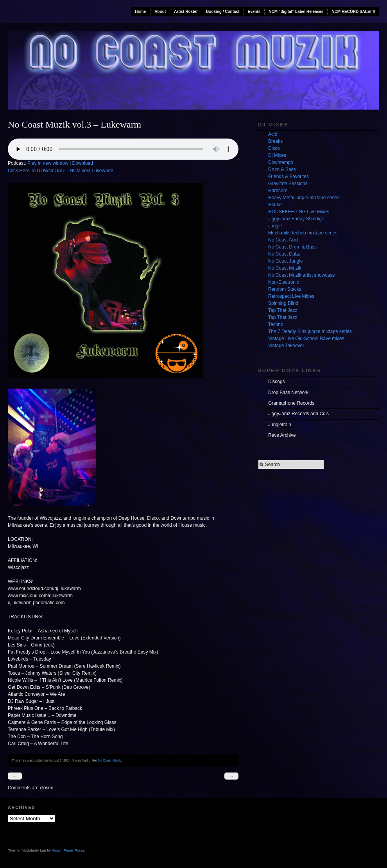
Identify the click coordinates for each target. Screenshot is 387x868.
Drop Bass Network (288, 393)
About (160, 12)
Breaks (275, 141)
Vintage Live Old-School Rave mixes (306, 339)
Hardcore (278, 191)
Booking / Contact (223, 12)
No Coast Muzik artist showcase (302, 275)
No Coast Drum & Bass (292, 247)
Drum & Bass (282, 169)
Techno (276, 324)
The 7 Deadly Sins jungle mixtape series (310, 331)
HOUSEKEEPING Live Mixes (299, 212)
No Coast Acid (283, 240)
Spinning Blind (283, 303)
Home (140, 12)
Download (83, 163)
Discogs (277, 382)
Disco (274, 148)
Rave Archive (282, 435)
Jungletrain (280, 425)
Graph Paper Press (68, 850)
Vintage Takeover (286, 346)
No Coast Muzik (109, 760)
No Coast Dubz (284, 254)
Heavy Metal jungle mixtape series (304, 198)
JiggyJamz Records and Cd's (298, 414)
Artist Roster (186, 12)
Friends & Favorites (288, 176)
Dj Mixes (277, 155)
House (275, 205)
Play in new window (48, 163)
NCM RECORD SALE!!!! (353, 12)
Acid (273, 134)
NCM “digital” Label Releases (296, 12)
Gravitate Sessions (288, 184)
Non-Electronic (284, 282)
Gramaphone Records (291, 403)
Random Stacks (285, 289)
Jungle (275, 226)
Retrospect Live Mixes (291, 296)
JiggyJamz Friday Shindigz (296, 219)
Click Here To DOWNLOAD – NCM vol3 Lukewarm (61, 171)
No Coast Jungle (286, 261)
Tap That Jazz (283, 310)
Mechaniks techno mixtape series (303, 233)
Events (254, 12)
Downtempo (281, 162)
